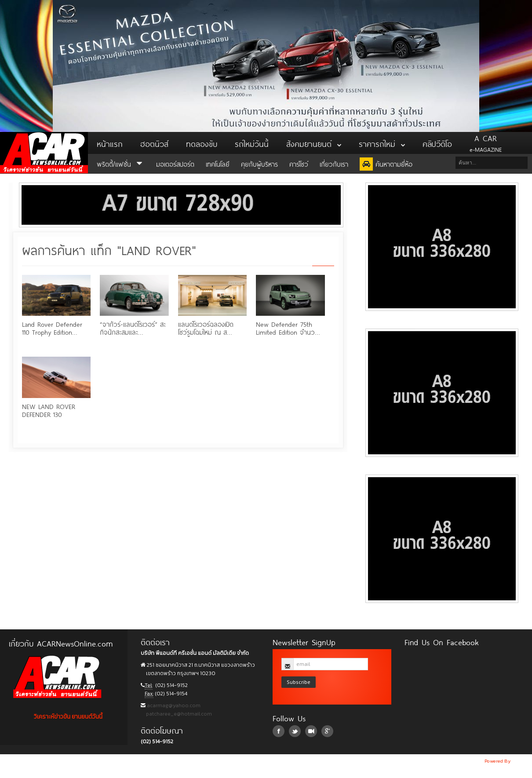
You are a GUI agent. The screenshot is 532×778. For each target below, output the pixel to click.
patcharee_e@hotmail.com (178, 714)
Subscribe (299, 682)
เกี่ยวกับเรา (334, 163)
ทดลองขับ (202, 143)
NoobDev (522, 761)
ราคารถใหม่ (382, 143)
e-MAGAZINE (486, 143)
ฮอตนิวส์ (154, 143)
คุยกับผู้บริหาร (259, 163)
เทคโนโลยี (218, 163)
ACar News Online (44, 153)
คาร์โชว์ (299, 163)
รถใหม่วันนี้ (252, 143)
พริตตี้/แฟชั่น (121, 163)
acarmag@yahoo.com (173, 705)
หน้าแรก (110, 143)
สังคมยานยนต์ (314, 143)
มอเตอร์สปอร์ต (175, 163)
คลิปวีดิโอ (437, 143)
